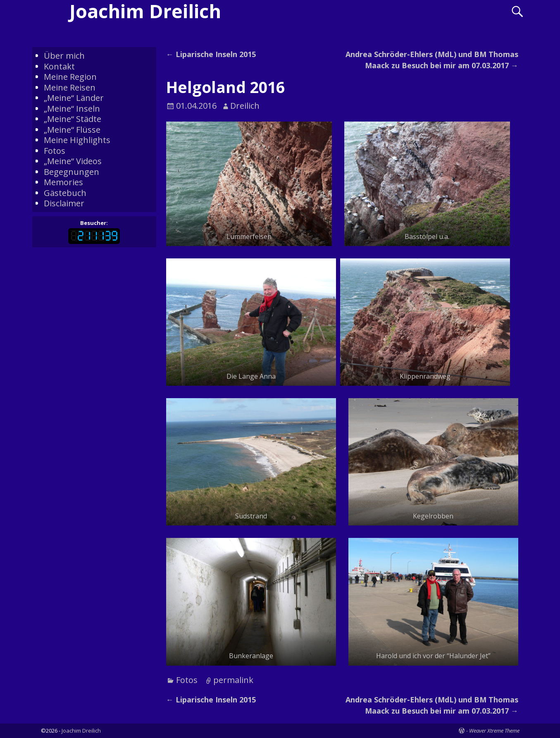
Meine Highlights (77, 140)
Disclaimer (64, 203)
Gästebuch (65, 193)
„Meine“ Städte (73, 119)
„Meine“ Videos (73, 161)
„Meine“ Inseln (72, 109)
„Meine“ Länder (74, 98)
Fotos (187, 680)
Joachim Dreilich (81, 731)
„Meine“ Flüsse (72, 130)
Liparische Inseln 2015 (211, 54)
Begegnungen (71, 172)
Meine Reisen (70, 87)
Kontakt (59, 66)
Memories (63, 182)
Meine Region (70, 77)
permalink (233, 680)
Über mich (64, 56)
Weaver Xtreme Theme (494, 731)
